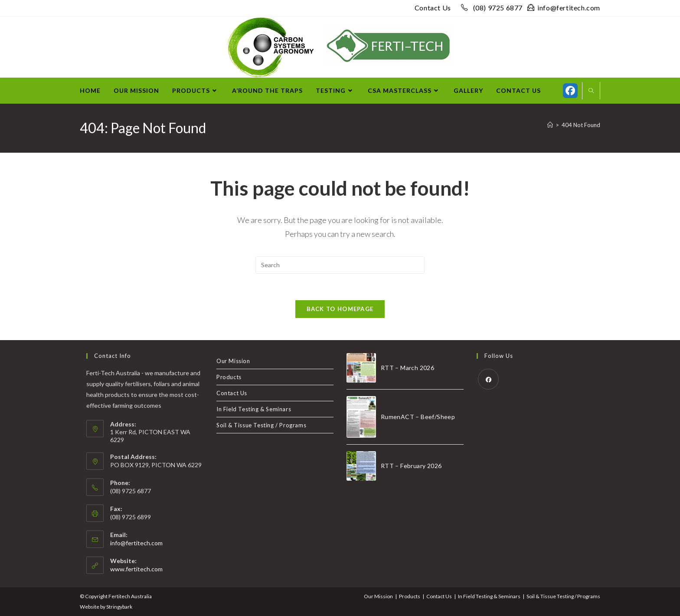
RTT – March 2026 (407, 368)
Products (229, 377)
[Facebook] (488, 379)
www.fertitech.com (136, 569)
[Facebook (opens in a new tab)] (570, 91)
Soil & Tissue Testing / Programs (261, 425)
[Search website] (591, 91)
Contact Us (433, 8)
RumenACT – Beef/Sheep (418, 417)
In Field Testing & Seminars (254, 409)
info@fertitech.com (564, 8)
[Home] (550, 125)
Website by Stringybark (106, 607)
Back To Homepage (340, 309)
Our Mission (233, 361)
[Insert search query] (340, 265)
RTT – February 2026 (411, 466)
